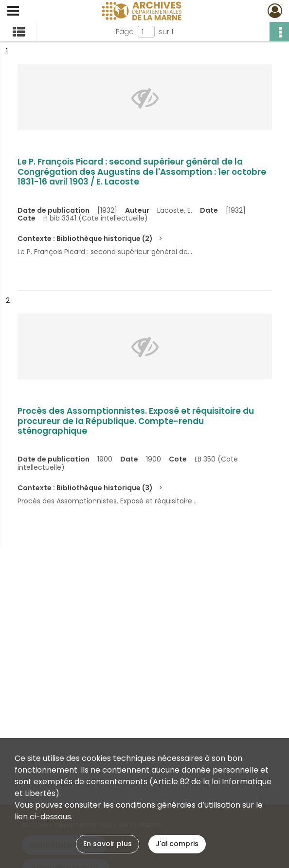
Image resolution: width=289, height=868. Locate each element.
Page (125, 32)
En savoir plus (108, 844)
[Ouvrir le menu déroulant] (13, 12)
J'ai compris (177, 844)
